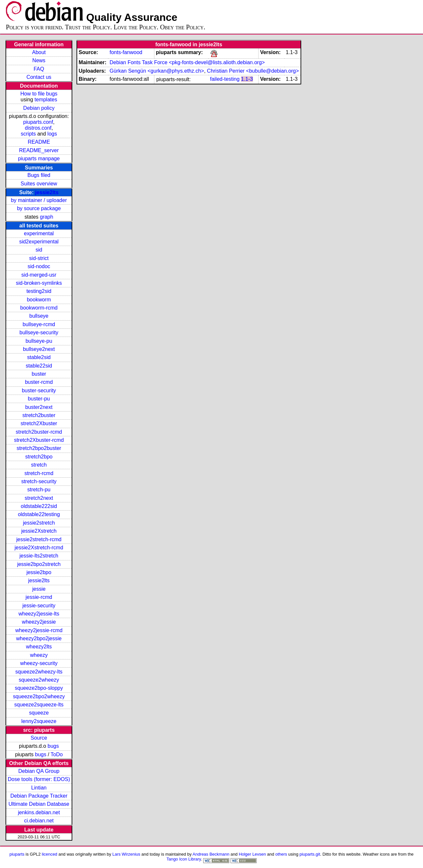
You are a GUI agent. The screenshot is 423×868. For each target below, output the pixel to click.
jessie (39, 589)
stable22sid (39, 366)
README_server (39, 150)
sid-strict (39, 258)
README (39, 142)
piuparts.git (310, 854)
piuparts (17, 854)
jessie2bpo (39, 572)
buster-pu (39, 399)
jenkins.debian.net (39, 812)
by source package (39, 208)
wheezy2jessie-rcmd (39, 630)
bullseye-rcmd (39, 324)
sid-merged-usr (39, 275)
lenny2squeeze (39, 721)
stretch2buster (39, 415)
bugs (53, 746)
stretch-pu (39, 490)
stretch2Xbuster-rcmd (39, 440)
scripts (28, 134)
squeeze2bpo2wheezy (39, 696)
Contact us (39, 77)
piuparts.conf (38, 122)
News (39, 60)
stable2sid (39, 357)
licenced (49, 854)
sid (39, 250)
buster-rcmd (39, 382)
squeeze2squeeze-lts (39, 705)
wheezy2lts (39, 647)
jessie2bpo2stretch (39, 564)
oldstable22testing (39, 514)
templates (46, 100)
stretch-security (39, 481)
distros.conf (38, 128)
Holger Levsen (252, 854)
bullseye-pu (39, 341)
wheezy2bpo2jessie (39, 638)
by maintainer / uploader (39, 200)
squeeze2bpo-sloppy (39, 688)
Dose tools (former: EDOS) (39, 779)
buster (39, 374)
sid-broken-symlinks (39, 283)
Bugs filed (39, 175)
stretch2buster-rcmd (39, 432)
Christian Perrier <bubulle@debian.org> (253, 71)
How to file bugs (39, 94)
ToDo (56, 754)
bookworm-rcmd (39, 308)
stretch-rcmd (39, 473)
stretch (39, 465)
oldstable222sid (39, 506)
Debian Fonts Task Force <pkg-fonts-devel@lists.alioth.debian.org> (187, 62)
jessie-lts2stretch (39, 556)
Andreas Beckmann (211, 854)
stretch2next (39, 498)
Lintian (39, 788)
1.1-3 (247, 79)
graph (46, 217)
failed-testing (225, 79)
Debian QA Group (39, 771)
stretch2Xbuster (39, 423)
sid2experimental (39, 242)
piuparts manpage (39, 159)
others (281, 854)
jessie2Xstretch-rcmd (39, 548)
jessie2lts (47, 192)
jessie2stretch (39, 523)
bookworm (39, 300)
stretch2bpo (39, 457)
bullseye (39, 316)
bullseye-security (39, 333)
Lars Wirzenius (126, 854)
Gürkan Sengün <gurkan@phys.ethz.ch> (157, 71)
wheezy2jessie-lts (39, 614)
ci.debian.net (39, 821)
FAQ (39, 69)
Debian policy (39, 108)
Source (39, 738)
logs (52, 134)
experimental (39, 233)
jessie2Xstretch (39, 531)
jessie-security (39, 606)
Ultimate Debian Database (39, 804)
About (39, 52)
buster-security (39, 391)
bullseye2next (39, 349)
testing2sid (39, 291)
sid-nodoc (39, 266)
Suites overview (39, 184)
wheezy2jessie (39, 622)
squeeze (39, 713)
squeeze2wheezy (39, 680)
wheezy (39, 655)
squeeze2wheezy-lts (39, 672)
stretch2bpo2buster (39, 448)
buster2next (39, 407)
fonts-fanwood (126, 52)
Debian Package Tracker (39, 796)
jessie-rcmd (39, 597)
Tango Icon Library (184, 859)
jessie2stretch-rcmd (39, 539)
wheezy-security (39, 663)
